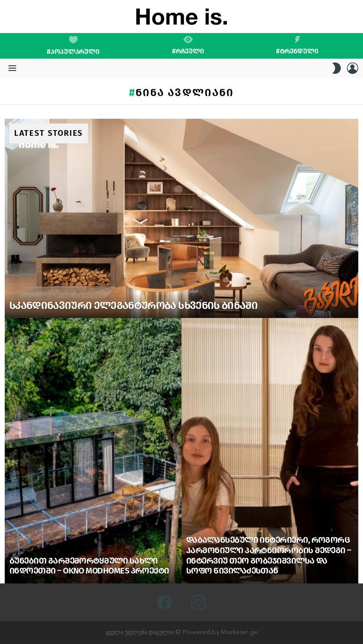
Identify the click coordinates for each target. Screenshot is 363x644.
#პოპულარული (73, 46)
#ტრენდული (297, 45)
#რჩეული (188, 45)
